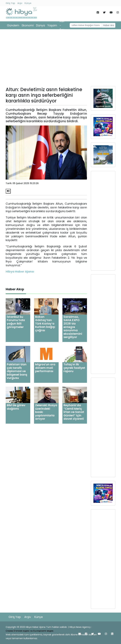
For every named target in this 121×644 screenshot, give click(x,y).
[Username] (86, 25)
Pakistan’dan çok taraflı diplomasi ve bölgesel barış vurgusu (17, 371)
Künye (28, 3)
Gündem (13, 25)
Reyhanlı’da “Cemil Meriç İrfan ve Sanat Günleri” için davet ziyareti (74, 412)
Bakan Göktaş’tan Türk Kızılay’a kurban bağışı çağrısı (45, 323)
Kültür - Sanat (64, 25)
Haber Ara (109, 25)
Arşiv (20, 3)
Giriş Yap (10, 3)
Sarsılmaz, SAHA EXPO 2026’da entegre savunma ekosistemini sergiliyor (73, 327)
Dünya (40, 25)
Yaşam (52, 25)
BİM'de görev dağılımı (16, 407)
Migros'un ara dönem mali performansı (45, 368)
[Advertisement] (60, 59)
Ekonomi (28, 25)
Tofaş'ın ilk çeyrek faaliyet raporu (74, 368)
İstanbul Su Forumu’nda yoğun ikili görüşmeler (16, 322)
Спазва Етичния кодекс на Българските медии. (30, 631)
